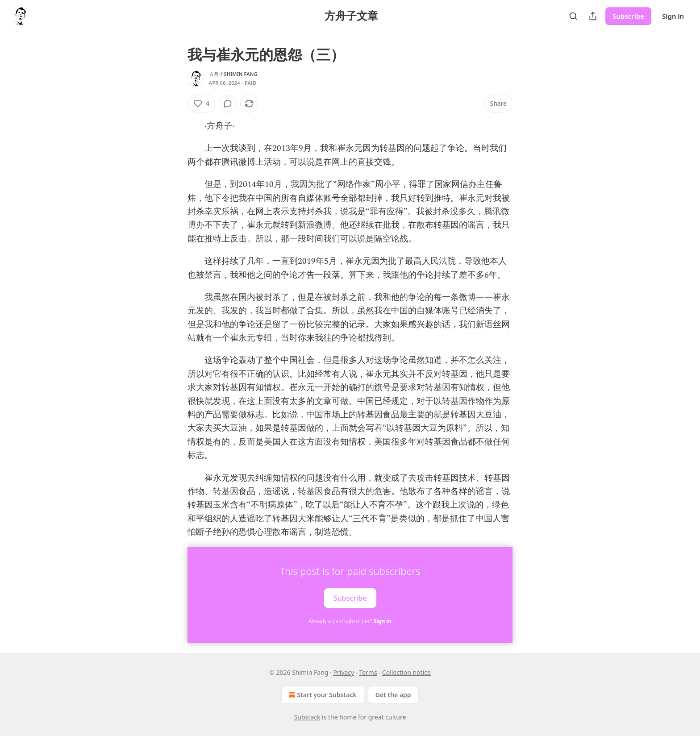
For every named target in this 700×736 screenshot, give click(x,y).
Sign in (673, 16)
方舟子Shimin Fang (233, 74)
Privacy (344, 672)
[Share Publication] (593, 16)
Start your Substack (322, 695)
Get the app (393, 695)
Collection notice (406, 672)
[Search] (573, 16)
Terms (368, 672)
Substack (307, 717)
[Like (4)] (201, 104)
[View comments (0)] (228, 104)
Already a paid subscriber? (350, 621)
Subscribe (628, 16)
